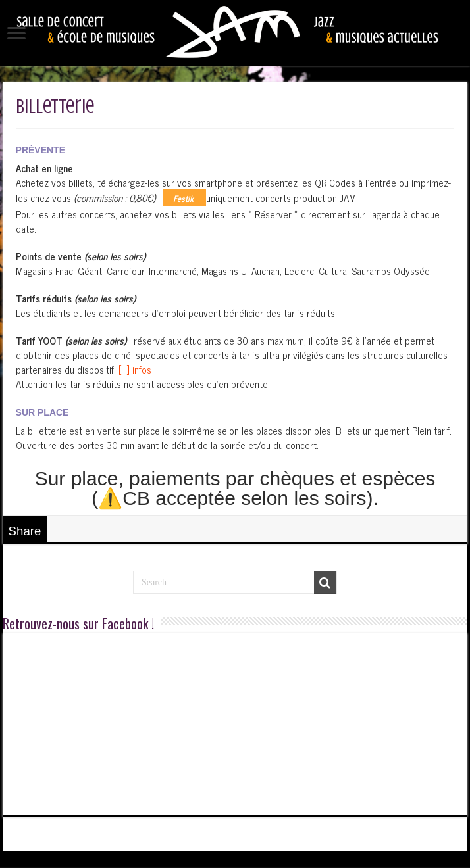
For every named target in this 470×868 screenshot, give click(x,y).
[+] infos (135, 369)
